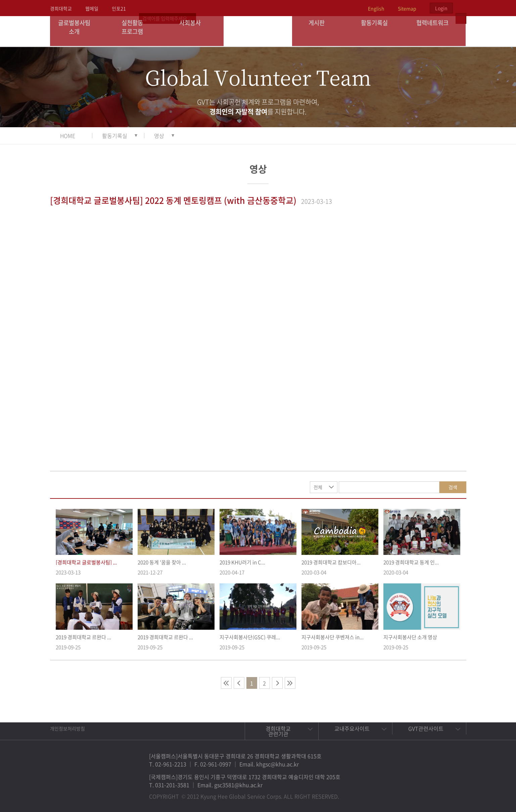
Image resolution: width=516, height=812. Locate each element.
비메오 (438, 793)
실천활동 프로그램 (137, 31)
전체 (318, 487)
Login (441, 8)
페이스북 (407, 793)
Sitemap (407, 8)
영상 (159, 136)
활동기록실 (379, 31)
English (376, 8)
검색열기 (461, 8)
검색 (453, 487)
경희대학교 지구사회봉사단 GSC (258, 31)
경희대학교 (61, 8)
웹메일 (92, 8)
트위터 (423, 793)
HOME (68, 136)
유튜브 (454, 793)
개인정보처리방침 (67, 728)
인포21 (119, 8)
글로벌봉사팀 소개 (79, 31)
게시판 (321, 31)
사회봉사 (195, 31)
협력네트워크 (437, 31)
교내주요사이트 (352, 728)
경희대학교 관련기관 (278, 731)
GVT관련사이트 (426, 728)
